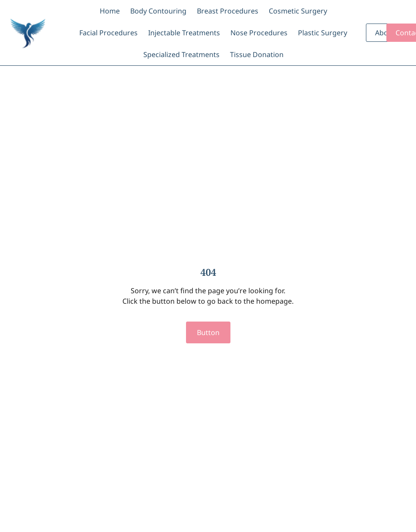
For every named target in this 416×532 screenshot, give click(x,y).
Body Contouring (158, 11)
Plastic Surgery (323, 33)
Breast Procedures (228, 11)
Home (110, 11)
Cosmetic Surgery (298, 11)
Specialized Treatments (181, 54)
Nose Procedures (259, 33)
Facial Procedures (108, 33)
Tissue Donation (257, 54)
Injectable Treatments (184, 33)
